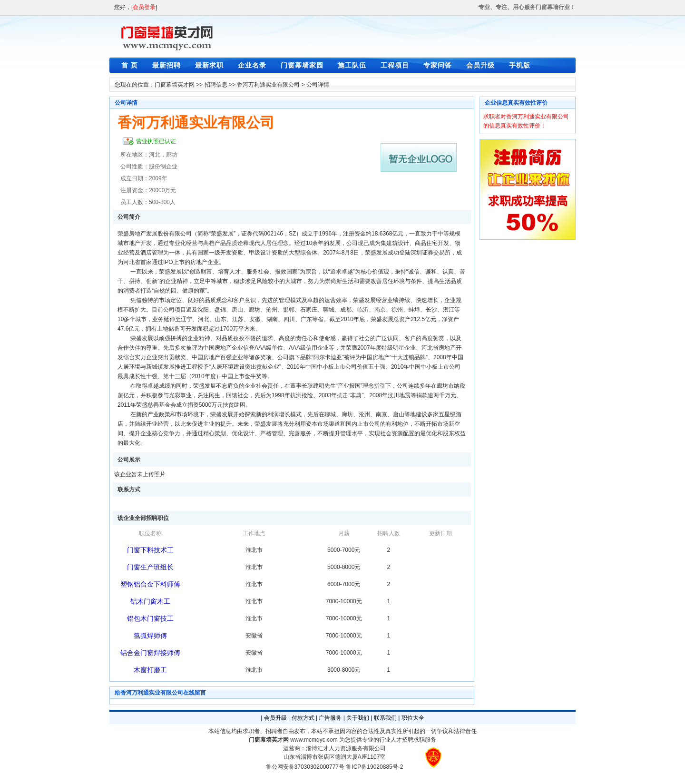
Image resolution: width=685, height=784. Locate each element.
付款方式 (303, 718)
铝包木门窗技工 (150, 618)
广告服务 (330, 718)
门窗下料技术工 (150, 550)
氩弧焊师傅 (150, 636)
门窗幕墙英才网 (175, 85)
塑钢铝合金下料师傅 (150, 584)
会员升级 (480, 65)
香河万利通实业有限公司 (268, 85)
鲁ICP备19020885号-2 (374, 767)
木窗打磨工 (150, 670)
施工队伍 (352, 65)
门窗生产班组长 (150, 567)
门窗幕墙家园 (302, 65)
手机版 (520, 65)
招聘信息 (216, 85)
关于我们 (358, 718)
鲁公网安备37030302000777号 (305, 767)
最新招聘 (166, 65)
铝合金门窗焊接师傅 (150, 653)
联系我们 (385, 718)
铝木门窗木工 (150, 601)
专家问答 (438, 65)
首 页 (130, 65)
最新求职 (209, 65)
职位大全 (413, 718)
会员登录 (144, 7)
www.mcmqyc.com (314, 740)
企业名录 (252, 65)
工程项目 (395, 65)
